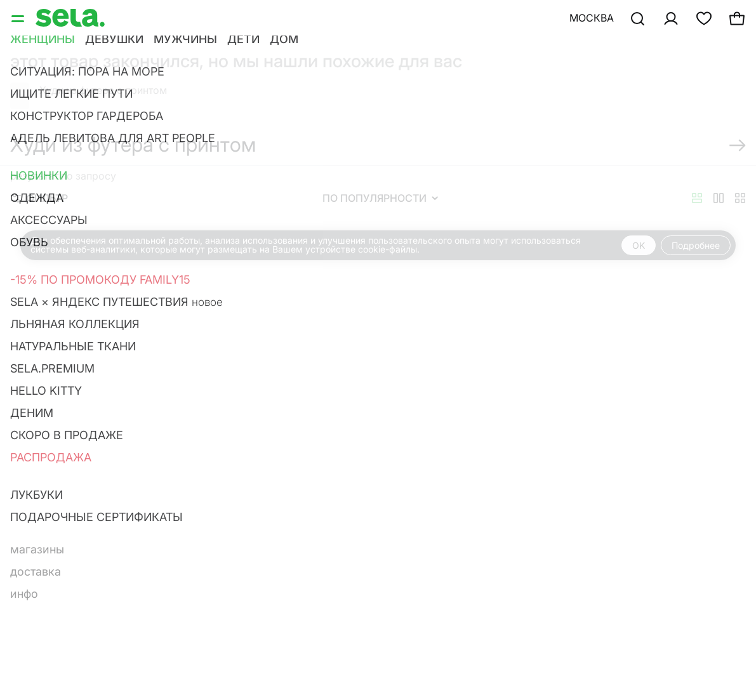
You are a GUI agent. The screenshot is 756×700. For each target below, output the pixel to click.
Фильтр (39, 198)
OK (639, 245)
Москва (592, 18)
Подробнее (696, 245)
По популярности (380, 198)
